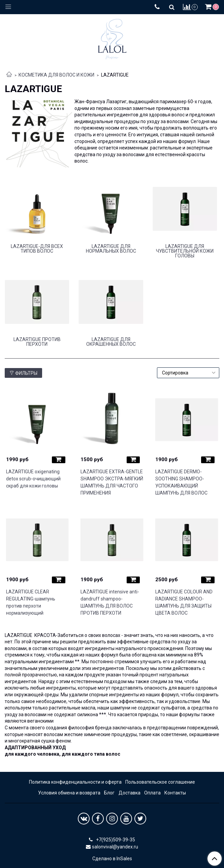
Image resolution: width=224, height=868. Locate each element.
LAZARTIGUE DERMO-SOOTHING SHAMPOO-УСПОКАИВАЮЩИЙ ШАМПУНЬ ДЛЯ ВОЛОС (181, 482)
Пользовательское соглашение (160, 782)
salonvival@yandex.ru (115, 847)
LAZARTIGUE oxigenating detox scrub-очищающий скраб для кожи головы (33, 479)
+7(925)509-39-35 (115, 840)
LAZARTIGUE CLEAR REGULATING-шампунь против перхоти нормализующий (31, 602)
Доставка (130, 793)
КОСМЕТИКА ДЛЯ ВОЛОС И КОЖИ (56, 75)
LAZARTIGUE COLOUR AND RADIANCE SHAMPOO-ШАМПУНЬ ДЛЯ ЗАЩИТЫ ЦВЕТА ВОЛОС (184, 602)
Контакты (175, 793)
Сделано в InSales (112, 859)
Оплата (152, 793)
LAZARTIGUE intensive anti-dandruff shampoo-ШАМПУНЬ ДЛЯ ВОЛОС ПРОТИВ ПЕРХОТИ (110, 602)
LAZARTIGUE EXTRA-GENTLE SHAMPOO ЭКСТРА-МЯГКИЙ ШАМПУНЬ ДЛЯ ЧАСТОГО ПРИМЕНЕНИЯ (112, 482)
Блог (109, 793)
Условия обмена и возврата (69, 793)
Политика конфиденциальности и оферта (75, 782)
